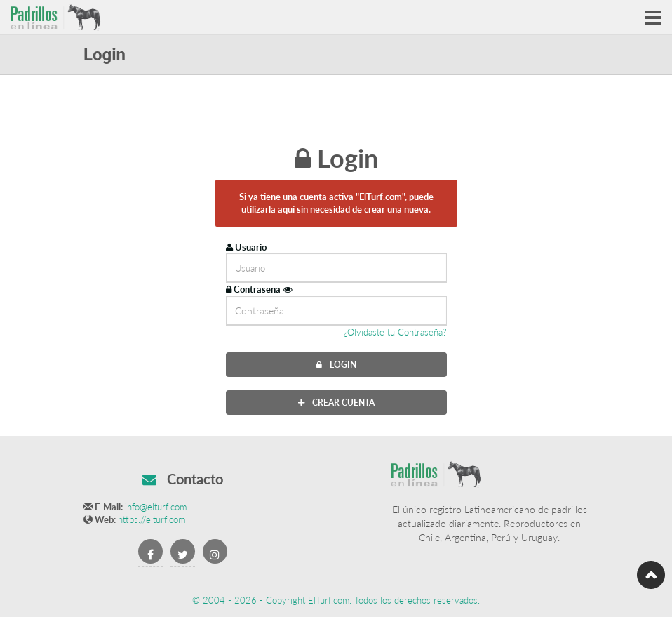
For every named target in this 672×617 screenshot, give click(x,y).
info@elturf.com (156, 507)
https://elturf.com (152, 519)
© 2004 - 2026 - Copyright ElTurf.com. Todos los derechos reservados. (336, 600)
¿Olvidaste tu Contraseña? (395, 332)
